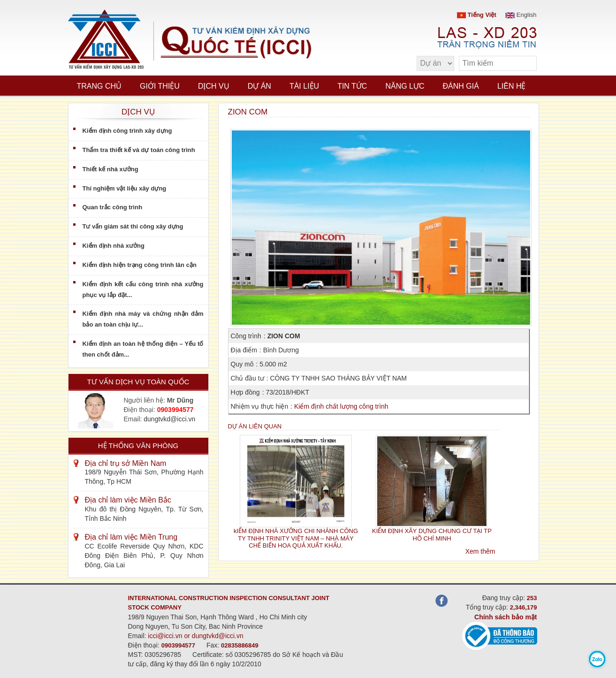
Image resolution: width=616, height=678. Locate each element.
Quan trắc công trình (113, 207)
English (521, 15)
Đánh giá (461, 86)
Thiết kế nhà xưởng (110, 169)
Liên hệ (512, 86)
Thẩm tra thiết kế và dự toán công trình (139, 150)
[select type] (435, 63)
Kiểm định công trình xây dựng (127, 131)
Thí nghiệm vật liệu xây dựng (125, 188)
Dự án (259, 86)
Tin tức (352, 86)
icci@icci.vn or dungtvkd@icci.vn (196, 636)
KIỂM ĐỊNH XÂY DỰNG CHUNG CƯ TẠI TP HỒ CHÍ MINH (432, 534)
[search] (525, 64)
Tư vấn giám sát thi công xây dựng (133, 226)
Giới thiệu (160, 86)
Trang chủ (99, 86)
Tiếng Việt (477, 15)
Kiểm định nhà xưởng (114, 246)
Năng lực (405, 86)
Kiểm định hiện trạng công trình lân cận (140, 265)
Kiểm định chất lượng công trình (341, 406)
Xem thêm (480, 551)
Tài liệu (304, 86)
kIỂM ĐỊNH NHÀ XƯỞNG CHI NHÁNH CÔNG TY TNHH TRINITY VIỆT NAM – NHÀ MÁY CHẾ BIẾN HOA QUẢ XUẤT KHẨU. (296, 538)
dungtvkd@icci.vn (169, 419)
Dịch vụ (214, 86)
